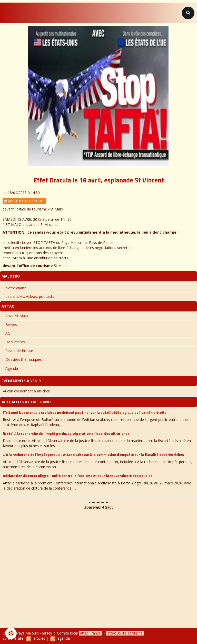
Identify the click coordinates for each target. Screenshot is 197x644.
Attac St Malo (17, 316)
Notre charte (16, 288)
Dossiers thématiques (24, 359)
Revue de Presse (19, 351)
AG (8, 333)
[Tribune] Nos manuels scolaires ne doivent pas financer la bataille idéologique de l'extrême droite (85, 412)
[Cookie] (11, 633)
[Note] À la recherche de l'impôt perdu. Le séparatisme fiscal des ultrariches (66, 433)
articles (36, 638)
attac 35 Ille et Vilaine (125, 633)
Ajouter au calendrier (24, 201)
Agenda (12, 368)
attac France (90, 633)
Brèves (11, 324)
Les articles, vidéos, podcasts (30, 296)
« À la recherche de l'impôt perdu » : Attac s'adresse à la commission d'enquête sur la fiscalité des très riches (93, 454)
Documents (15, 342)
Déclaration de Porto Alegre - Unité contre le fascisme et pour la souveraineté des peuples (78, 476)
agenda (60, 638)
